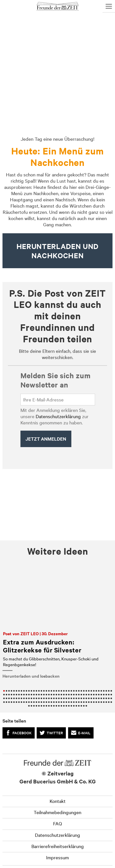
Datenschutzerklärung (58, 416)
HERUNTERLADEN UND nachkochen (57, 251)
